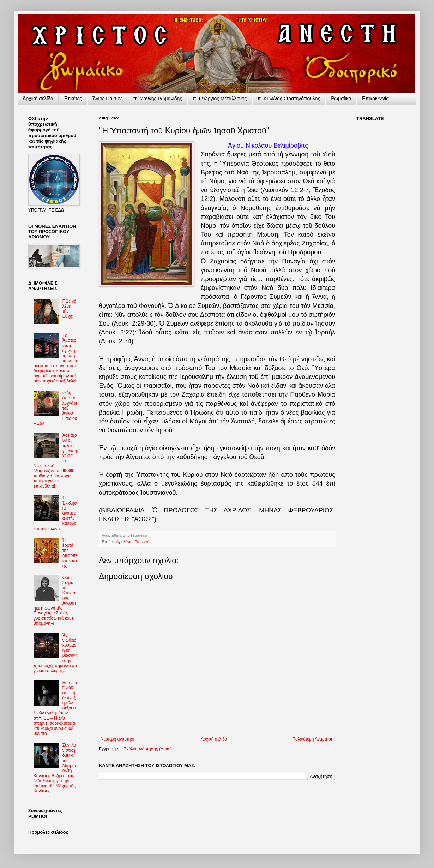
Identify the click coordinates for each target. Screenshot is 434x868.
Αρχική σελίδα (214, 739)
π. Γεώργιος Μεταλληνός (220, 99)
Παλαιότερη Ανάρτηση (313, 739)
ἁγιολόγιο (124, 542)
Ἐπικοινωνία (375, 99)
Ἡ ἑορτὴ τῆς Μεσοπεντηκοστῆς (70, 553)
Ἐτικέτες (73, 99)
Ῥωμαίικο (341, 99)
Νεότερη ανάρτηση (118, 739)
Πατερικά (142, 542)
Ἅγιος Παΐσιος (108, 99)
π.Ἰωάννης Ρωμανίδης (158, 99)
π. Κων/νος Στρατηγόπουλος (289, 99)
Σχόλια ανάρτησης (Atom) (148, 749)
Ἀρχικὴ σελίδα (38, 99)
